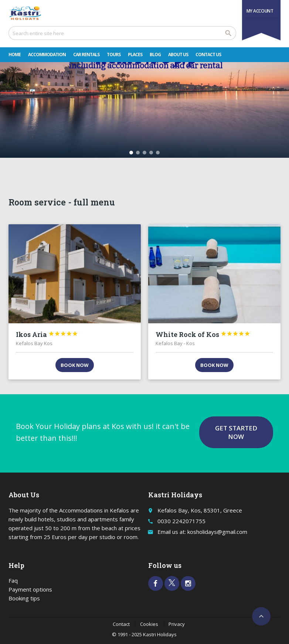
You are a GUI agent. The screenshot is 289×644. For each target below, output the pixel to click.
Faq (13, 580)
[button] (131, 153)
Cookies (149, 624)
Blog (155, 54)
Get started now (236, 432)
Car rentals (86, 54)
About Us (178, 54)
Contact (121, 624)
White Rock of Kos (203, 334)
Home (15, 54)
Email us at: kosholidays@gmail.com (202, 532)
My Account (260, 11)
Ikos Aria (47, 334)
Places (135, 54)
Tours (114, 54)
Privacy (177, 624)
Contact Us (208, 54)
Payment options (30, 589)
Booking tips (24, 598)
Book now (75, 365)
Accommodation (47, 54)
